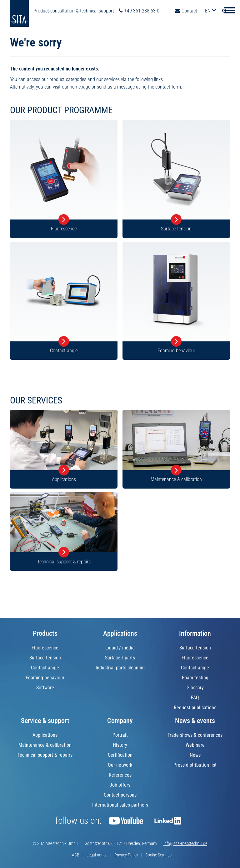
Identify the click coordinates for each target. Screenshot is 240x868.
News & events (195, 721)
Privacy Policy (126, 855)
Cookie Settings (158, 855)
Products (45, 633)
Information (195, 633)
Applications (120, 633)
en (208, 11)
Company (120, 721)
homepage (80, 87)
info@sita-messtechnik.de (185, 843)
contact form (168, 87)
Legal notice (97, 855)
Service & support (45, 721)
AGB (76, 855)
